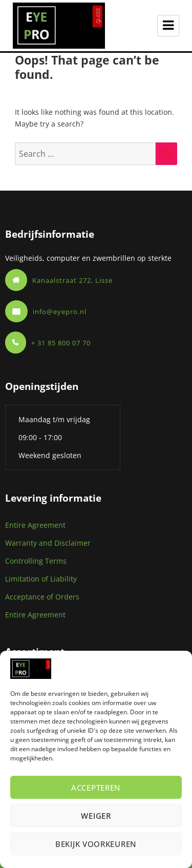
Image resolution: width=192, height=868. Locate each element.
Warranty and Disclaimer (48, 543)
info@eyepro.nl (60, 312)
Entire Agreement (35, 525)
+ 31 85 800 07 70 (61, 343)
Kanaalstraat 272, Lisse (72, 280)
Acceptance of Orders (42, 597)
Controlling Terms (36, 561)
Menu (168, 26)
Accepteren (96, 788)
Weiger (96, 816)
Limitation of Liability (41, 579)
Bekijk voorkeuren (96, 844)
